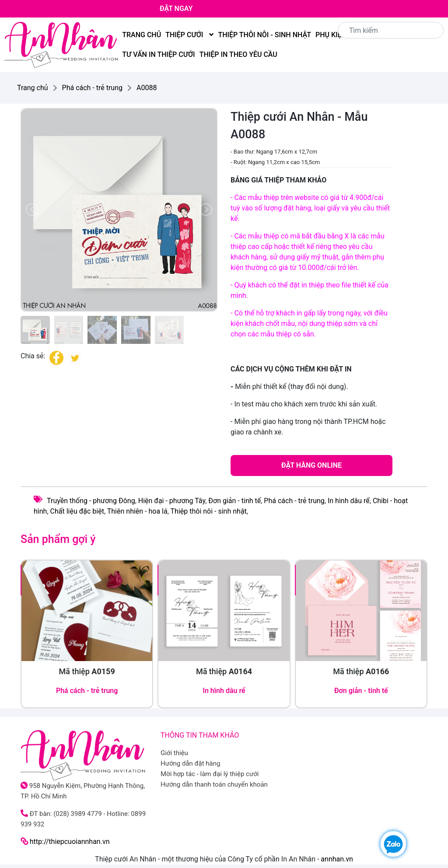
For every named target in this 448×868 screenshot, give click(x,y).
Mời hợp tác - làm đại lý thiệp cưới (210, 774)
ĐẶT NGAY (176, 9)
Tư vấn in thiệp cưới (158, 54)
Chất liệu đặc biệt (77, 511)
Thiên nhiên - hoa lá (137, 511)
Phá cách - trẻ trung (294, 501)
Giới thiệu (174, 753)
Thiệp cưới (189, 35)
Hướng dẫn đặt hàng (191, 763)
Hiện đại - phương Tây (172, 501)
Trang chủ (142, 35)
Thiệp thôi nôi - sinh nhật (264, 35)
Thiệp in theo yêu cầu (238, 54)
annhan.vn (337, 859)
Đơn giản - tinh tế (234, 501)
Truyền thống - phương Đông (91, 501)
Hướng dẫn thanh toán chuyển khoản (214, 784)
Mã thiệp (87, 671)
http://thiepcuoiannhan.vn (70, 842)
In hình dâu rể (349, 501)
